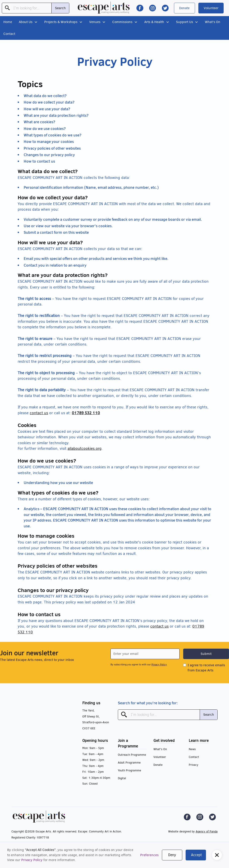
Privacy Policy (32, 860)
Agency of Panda (207, 831)
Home (8, 22)
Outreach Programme (132, 755)
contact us (39, 413)
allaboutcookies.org (85, 449)
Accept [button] (196, 855)
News (192, 749)
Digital (122, 778)
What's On (213, 22)
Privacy (194, 765)
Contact (9, 34)
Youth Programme (129, 770)
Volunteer (211, 8)
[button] (217, 855)
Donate (184, 8)
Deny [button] (172, 855)
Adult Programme (129, 763)
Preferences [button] (149, 855)
